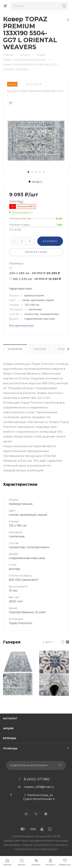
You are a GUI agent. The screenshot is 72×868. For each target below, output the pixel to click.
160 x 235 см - (37, 279)
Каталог (10, 718)
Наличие (40, 349)
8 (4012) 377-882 (37, 779)
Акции (8, 728)
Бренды (10, 738)
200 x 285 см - (35, 273)
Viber (36, 814)
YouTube (26, 814)
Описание (15, 349)
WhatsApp (46, 814)
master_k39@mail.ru (39, 787)
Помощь (10, 748)
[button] (28, 172)
